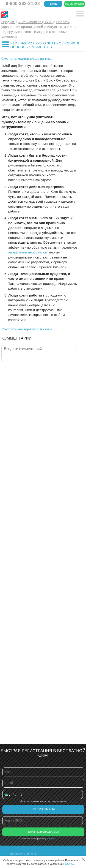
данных (51, 838)
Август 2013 (57, 27)
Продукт (8, 22)
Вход (53, 4)
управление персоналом (28, 252)
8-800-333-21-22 (23, 3)
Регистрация (75, 4)
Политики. (69, 864)
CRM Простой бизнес (35, 14)
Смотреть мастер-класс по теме (27, 59)
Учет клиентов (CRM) (36, 22)
